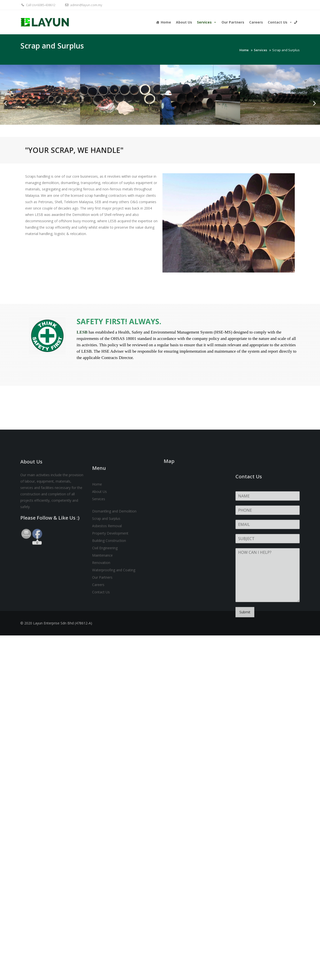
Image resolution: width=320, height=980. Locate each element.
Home (166, 22)
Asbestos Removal (107, 588)
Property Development (110, 595)
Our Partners (233, 22)
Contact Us (280, 22)
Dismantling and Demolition (114, 573)
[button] (6, 103)
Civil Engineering (105, 610)
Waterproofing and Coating (114, 632)
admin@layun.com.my (83, 5)
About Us (184, 22)
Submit (245, 683)
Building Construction (109, 602)
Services (207, 22)
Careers (256, 22)
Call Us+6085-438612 (38, 5)
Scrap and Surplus (106, 580)
